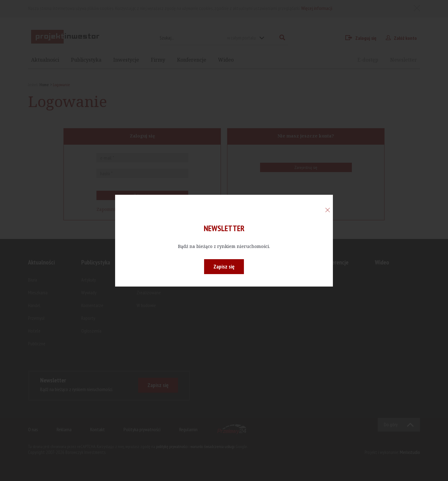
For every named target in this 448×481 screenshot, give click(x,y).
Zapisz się (224, 266)
